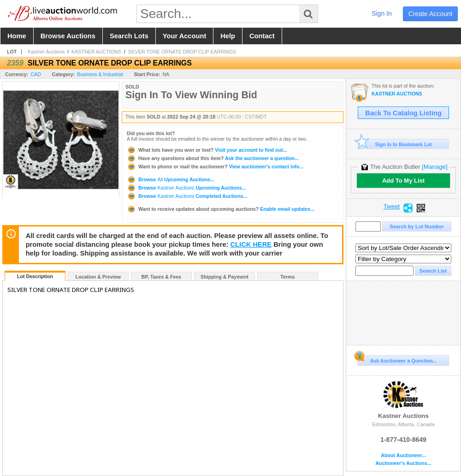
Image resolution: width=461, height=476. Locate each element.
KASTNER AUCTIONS (96, 52)
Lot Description (35, 276)
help (228, 36)
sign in (382, 13)
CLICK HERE (251, 244)
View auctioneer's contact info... (215, 167)
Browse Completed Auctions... (187, 196)
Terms (287, 277)
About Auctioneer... (403, 455)
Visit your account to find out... (207, 150)
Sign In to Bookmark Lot (395, 144)
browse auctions (68, 36)
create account (431, 14)
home (17, 36)
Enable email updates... (221, 209)
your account (184, 36)
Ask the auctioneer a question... (213, 158)
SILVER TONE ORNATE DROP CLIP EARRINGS (182, 52)
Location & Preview (98, 277)
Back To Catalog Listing (403, 113)
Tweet (392, 207)
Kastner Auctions (46, 52)
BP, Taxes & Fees (162, 277)
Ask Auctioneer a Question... (397, 359)
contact (262, 36)
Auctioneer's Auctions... (403, 463)
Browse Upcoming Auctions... (171, 179)
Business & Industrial (100, 74)
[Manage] (434, 167)
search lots (129, 36)
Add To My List (403, 181)
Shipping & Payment (225, 277)
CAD (36, 74)
